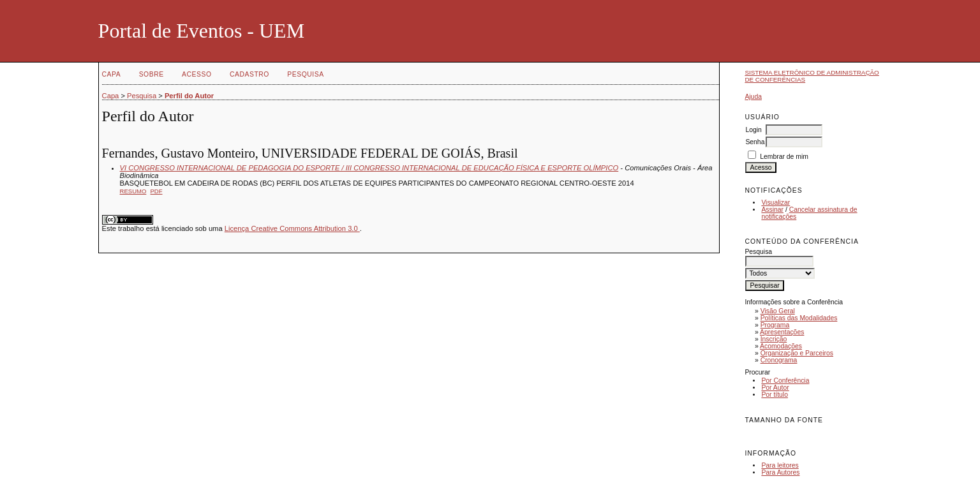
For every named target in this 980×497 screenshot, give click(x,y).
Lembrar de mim (784, 157)
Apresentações (782, 332)
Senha (755, 142)
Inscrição (774, 339)
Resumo (133, 191)
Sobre (152, 74)
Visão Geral (778, 311)
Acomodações (781, 346)
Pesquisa (305, 74)
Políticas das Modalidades (799, 318)
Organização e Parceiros (797, 353)
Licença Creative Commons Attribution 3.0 (292, 228)
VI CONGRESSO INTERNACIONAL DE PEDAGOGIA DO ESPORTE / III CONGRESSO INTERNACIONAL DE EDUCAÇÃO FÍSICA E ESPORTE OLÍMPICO (369, 168)
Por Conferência (785, 381)
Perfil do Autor (189, 96)
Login (753, 130)
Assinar (772, 210)
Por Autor (775, 388)
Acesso (197, 74)
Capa (112, 74)
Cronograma (779, 360)
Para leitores (780, 465)
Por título (775, 395)
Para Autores (780, 472)
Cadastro (249, 74)
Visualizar (776, 203)
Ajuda (753, 97)
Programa (775, 325)
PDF (157, 191)
